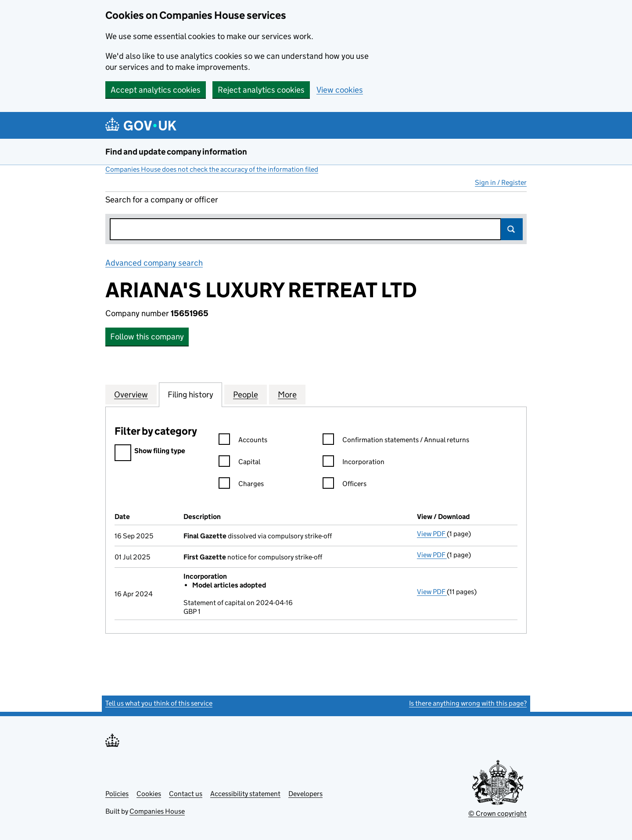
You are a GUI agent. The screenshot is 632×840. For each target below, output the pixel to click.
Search (512, 229)
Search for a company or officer (162, 200)
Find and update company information (176, 152)
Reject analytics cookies (261, 90)
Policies (117, 794)
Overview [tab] (131, 394)
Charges (241, 485)
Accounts (243, 441)
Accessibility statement (245, 794)
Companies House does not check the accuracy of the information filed (212, 169)
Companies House (157, 811)
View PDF (432, 534)
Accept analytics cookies (156, 90)
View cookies (340, 90)
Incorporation (354, 463)
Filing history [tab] (190, 394)
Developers (305, 794)
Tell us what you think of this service (159, 703)
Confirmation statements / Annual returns (396, 441)
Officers (345, 485)
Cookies (149, 794)
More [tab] (287, 394)
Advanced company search (154, 263)
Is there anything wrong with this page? (468, 703)
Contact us (186, 794)
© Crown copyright (497, 813)
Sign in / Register (501, 182)
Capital (239, 463)
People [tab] (246, 394)
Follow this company (147, 337)
